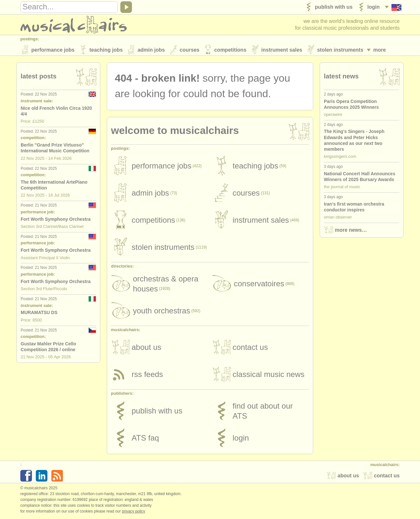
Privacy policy (134, 512)
